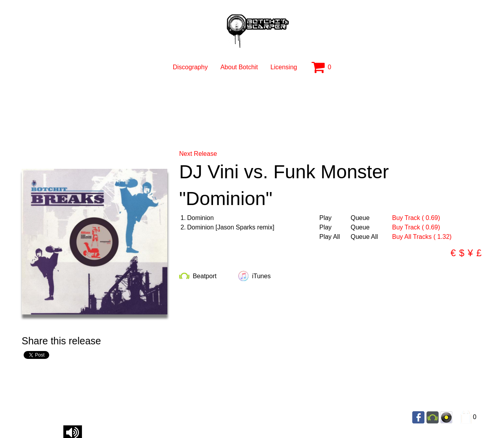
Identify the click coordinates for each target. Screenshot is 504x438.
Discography (190, 67)
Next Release (198, 154)
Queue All (364, 237)
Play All (330, 237)
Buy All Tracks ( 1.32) (422, 237)
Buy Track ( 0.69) (416, 218)
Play (325, 218)
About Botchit (239, 67)
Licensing (284, 67)
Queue (360, 218)
